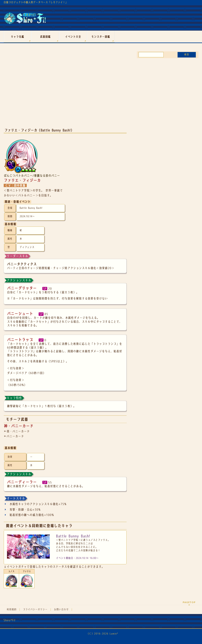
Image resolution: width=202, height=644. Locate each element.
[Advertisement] (65, 92)
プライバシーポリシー (35, 609)
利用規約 (12, 609)
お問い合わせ (61, 609)
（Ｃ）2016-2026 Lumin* (102, 634)
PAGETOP (189, 602)
